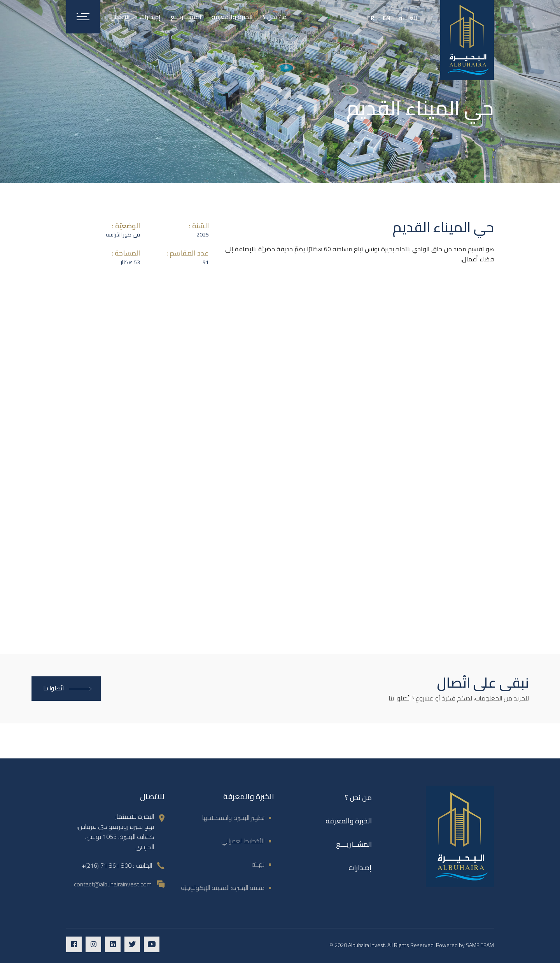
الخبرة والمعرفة (349, 821)
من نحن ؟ (358, 798)
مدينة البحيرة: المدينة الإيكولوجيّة (223, 888)
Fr (371, 18)
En (387, 18)
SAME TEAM (480, 945)
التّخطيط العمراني (243, 841)
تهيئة (258, 864)
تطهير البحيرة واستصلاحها (233, 818)
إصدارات (360, 868)
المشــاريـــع (354, 844)
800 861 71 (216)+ (107, 865)
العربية (408, 18)
